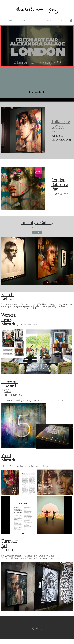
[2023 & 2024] (37, 233)
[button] (71, 20)
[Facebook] (37, 629)
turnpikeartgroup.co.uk (51, 558)
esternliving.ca (32, 325)
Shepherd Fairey (34, 558)
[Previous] (8, 100)
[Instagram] (33, 629)
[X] (41, 629)
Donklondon (20, 558)
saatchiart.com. (57, 308)
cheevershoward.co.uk (55, 400)
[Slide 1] (37, 98)
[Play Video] (37, 46)
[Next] (66, 100)
